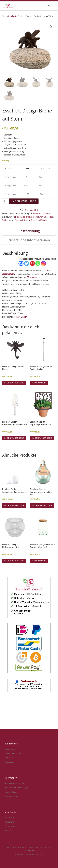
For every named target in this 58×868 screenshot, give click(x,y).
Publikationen (10, 789)
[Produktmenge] (5, 201)
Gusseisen (49, 217)
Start (4, 16)
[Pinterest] (32, 263)
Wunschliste (9, 849)
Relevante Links (11, 823)
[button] (51, 27)
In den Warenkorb (24, 201)
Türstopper (32, 277)
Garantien (9, 785)
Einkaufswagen (11, 853)
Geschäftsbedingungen (14, 810)
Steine (5, 220)
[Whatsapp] (38, 263)
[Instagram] (43, 263)
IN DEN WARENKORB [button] (14, 383)
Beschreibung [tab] (29, 231)
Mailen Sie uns (10, 776)
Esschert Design (22, 220)
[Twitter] (27, 263)
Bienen (18, 217)
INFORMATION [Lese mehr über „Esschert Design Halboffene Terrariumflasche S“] (39, 561)
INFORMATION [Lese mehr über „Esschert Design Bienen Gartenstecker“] (39, 383)
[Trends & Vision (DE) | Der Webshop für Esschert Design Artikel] (8, 5)
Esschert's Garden (16, 16)
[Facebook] (21, 263)
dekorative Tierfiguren (33, 217)
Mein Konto (9, 844)
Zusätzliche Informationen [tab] (29, 240)
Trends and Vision (39, 220)
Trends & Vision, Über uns (15, 780)
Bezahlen (9, 857)
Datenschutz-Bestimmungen (16, 814)
